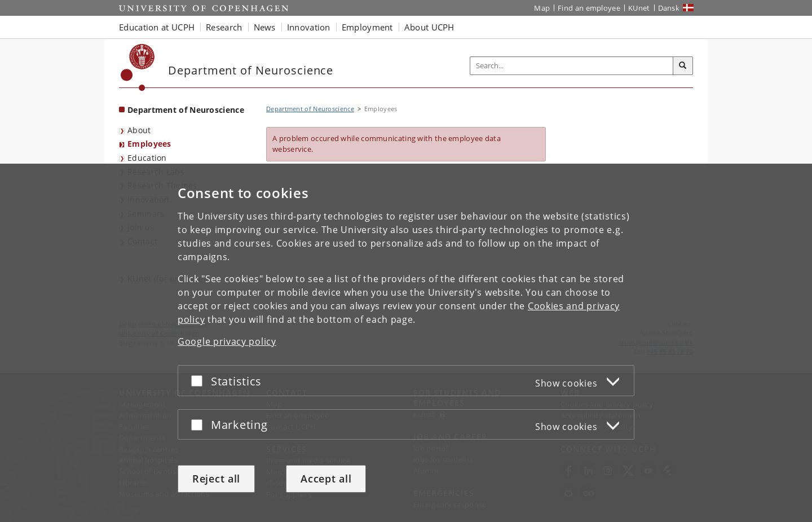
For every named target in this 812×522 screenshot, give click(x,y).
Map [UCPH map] (542, 8)
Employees (149, 144)
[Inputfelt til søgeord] (572, 66)
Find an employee (589, 8)
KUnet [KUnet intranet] (639, 8)
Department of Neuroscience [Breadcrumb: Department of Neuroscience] (310, 109)
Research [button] (224, 27)
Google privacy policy (227, 341)
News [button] (265, 27)
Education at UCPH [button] (157, 27)
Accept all (326, 479)
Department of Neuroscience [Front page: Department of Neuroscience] (186, 110)
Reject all (216, 479)
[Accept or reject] (200, 381)
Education (147, 158)
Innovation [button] (309, 27)
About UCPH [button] (429, 27)
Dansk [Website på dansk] (669, 8)
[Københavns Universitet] (138, 67)
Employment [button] (367, 27)
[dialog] (406, 343)
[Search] (683, 66)
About (139, 130)
